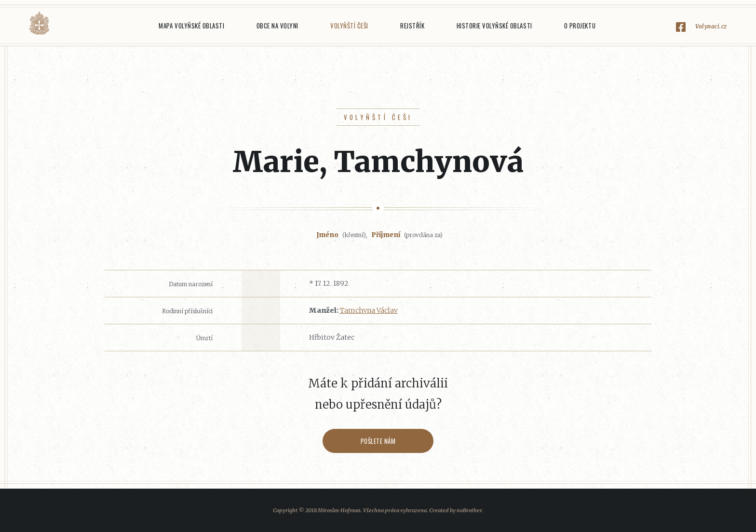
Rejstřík (412, 26)
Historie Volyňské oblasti (494, 26)
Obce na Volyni (277, 26)
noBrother (469, 510)
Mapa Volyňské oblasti (191, 26)
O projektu (580, 26)
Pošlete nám (378, 441)
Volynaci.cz (711, 26)
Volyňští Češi (349, 26)
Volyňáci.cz (39, 23)
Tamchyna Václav (369, 310)
